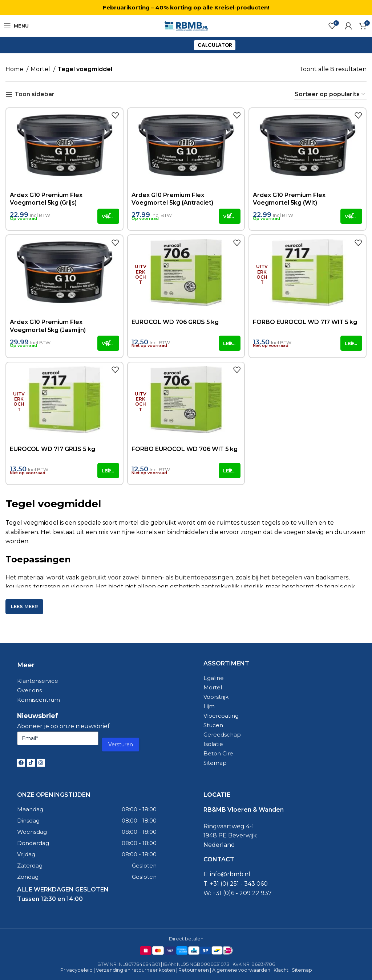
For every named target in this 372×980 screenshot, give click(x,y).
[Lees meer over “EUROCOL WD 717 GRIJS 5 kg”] (108, 471)
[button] (108, 216)
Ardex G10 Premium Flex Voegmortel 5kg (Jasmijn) (48, 326)
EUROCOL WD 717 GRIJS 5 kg (53, 449)
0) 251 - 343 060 (245, 884)
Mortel (41, 69)
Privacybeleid (76, 970)
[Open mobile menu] (16, 26)
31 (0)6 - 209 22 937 (244, 893)
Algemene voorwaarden (241, 970)
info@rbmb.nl (230, 874)
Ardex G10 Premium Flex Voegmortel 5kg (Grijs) (46, 199)
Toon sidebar (35, 95)
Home (15, 69)
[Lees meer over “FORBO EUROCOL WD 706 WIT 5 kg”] (230, 471)
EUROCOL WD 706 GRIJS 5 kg (176, 322)
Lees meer (24, 606)
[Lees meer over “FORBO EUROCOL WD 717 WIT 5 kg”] (351, 343)
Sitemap (302, 970)
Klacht (281, 970)
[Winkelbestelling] (330, 95)
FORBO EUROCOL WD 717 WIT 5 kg (306, 322)
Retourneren (194, 970)
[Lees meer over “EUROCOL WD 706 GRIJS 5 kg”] (230, 343)
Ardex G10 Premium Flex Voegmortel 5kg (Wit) (289, 199)
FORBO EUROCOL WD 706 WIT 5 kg (185, 449)
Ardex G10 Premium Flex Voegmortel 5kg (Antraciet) (173, 199)
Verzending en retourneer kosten (136, 970)
